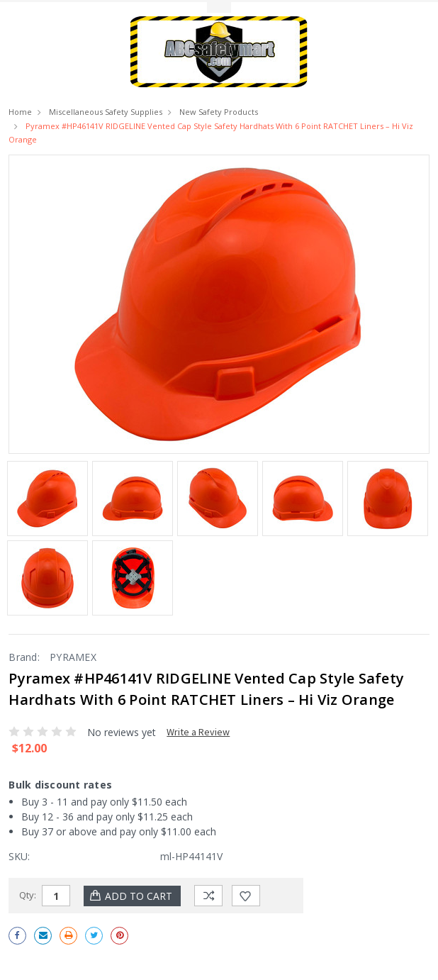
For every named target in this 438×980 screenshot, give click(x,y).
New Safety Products (219, 112)
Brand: (24, 657)
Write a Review (198, 732)
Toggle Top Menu (219, 7)
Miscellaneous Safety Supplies (106, 112)
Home (20, 112)
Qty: (28, 895)
